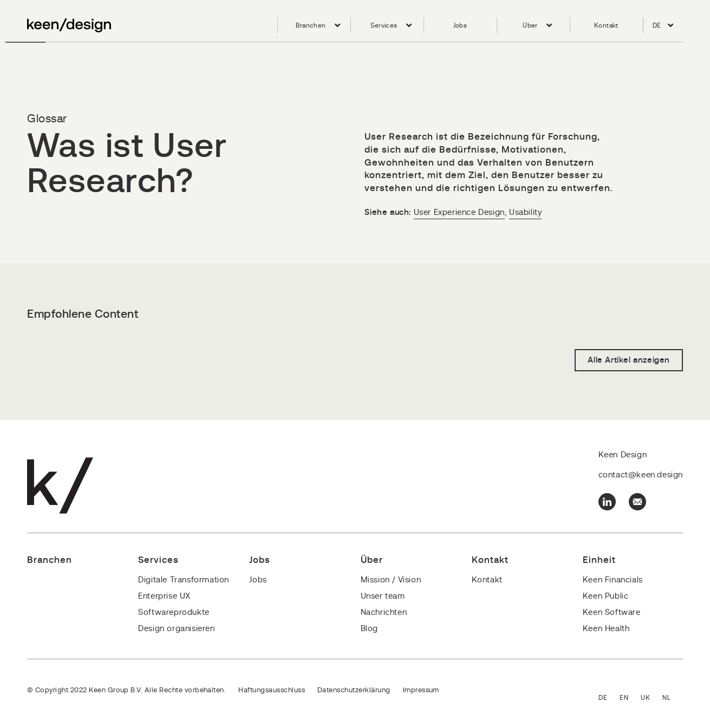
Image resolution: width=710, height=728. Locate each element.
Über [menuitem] (530, 25)
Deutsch (609, 699)
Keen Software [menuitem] (612, 612)
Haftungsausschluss (272, 690)
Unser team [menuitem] (383, 596)
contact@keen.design (641, 475)
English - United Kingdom (652, 699)
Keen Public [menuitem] (606, 596)
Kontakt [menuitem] (606, 25)
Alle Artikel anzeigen (629, 360)
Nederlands (673, 699)
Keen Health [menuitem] (606, 629)
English (630, 699)
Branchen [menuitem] (311, 25)
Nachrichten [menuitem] (384, 612)
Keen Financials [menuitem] (613, 580)
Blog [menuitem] (369, 629)
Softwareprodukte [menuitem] (174, 612)
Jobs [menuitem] (460, 25)
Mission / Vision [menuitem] (391, 580)
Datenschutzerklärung (354, 690)
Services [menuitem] (384, 25)
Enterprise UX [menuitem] (164, 596)
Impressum (421, 690)
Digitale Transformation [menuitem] (184, 580)
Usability (525, 212)
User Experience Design (459, 212)
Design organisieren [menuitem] (176, 629)
